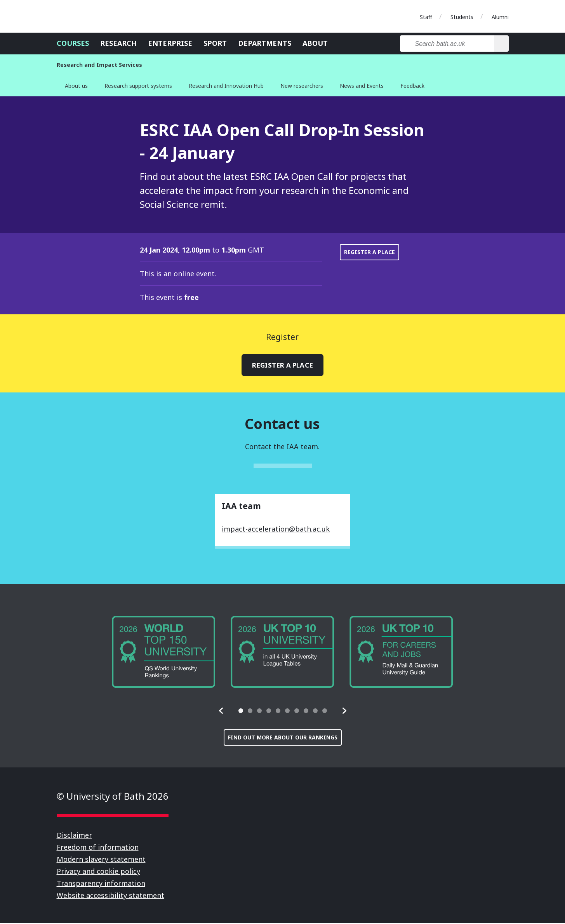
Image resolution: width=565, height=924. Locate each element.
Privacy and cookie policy (98, 872)
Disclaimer (74, 836)
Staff (426, 17)
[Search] (501, 44)
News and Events (362, 86)
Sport (215, 43)
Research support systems (138, 86)
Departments (265, 43)
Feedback (412, 86)
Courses (73, 43)
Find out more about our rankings (283, 738)
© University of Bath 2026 (113, 797)
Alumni (500, 17)
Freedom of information (98, 848)
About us (76, 86)
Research (118, 43)
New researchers (302, 86)
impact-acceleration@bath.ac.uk (276, 530)
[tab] (241, 711)
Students (462, 17)
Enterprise (170, 43)
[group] (164, 653)
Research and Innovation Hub (226, 86)
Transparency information (101, 884)
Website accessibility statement (110, 896)
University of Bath (92, 16)
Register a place (369, 252)
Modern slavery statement (101, 860)
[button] (221, 711)
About (315, 43)
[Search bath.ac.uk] (447, 44)
